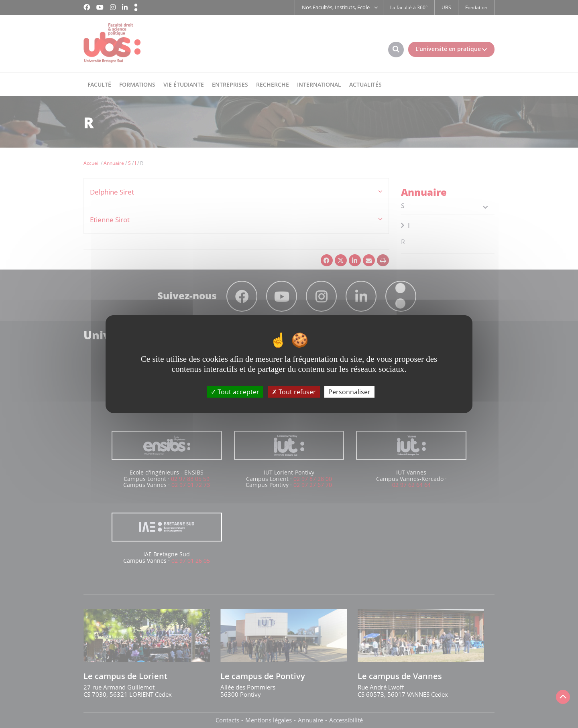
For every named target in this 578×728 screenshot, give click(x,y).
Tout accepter (235, 392)
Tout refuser (294, 392)
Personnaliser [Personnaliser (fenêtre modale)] (349, 392)
